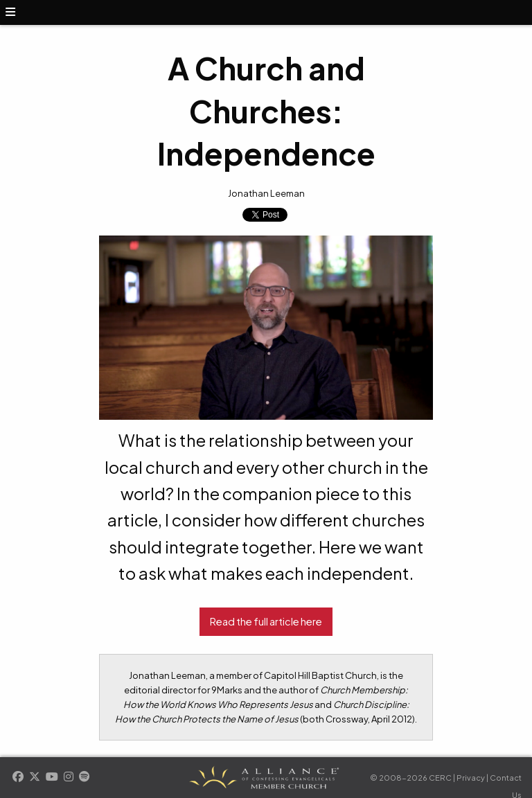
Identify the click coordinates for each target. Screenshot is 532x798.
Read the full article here (266, 621)
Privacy (471, 778)
